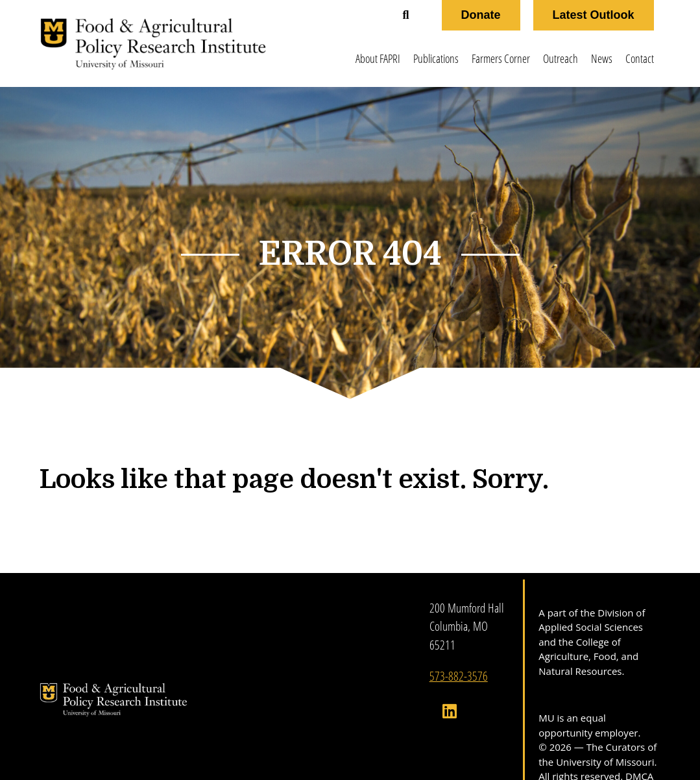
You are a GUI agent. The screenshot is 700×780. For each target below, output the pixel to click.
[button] (406, 15)
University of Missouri (605, 762)
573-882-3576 (459, 676)
